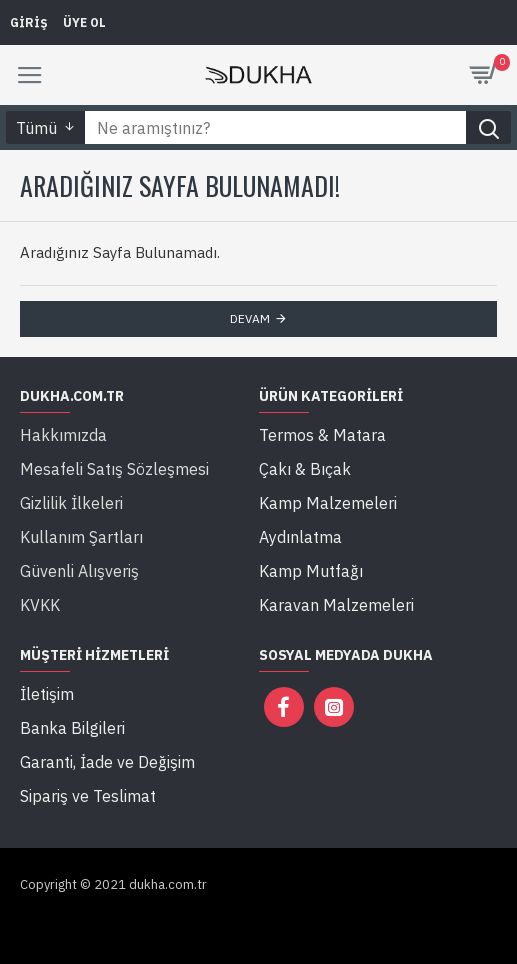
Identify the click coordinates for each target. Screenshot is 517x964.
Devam (250, 318)
